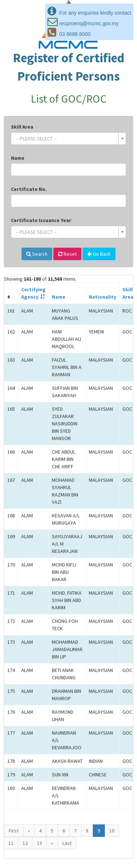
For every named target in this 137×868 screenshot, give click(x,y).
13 (39, 843)
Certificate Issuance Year (41, 220)
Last (67, 843)
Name (18, 158)
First (14, 831)
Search (37, 254)
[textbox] (66, 138)
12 (25, 843)
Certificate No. (29, 189)
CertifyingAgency (33, 293)
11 (11, 843)
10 (112, 831)
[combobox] (68, 138)
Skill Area (22, 127)
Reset (67, 254)
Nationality (102, 297)
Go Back (99, 254)
